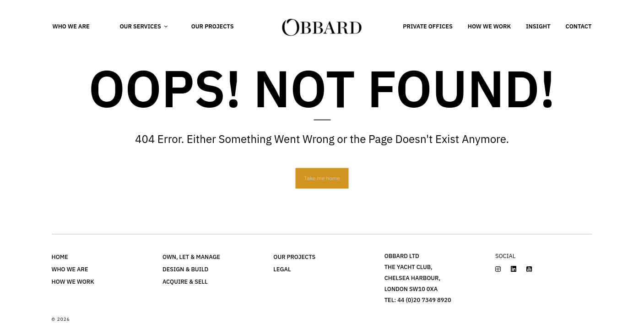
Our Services (140, 26)
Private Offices (428, 26)
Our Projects (213, 26)
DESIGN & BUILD (185, 269)
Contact (579, 26)
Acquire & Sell (185, 282)
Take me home (322, 178)
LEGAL (282, 269)
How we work (489, 26)
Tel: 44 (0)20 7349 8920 (418, 300)
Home (60, 257)
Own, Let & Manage (191, 257)
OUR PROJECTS (294, 257)
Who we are (71, 26)
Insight (538, 26)
